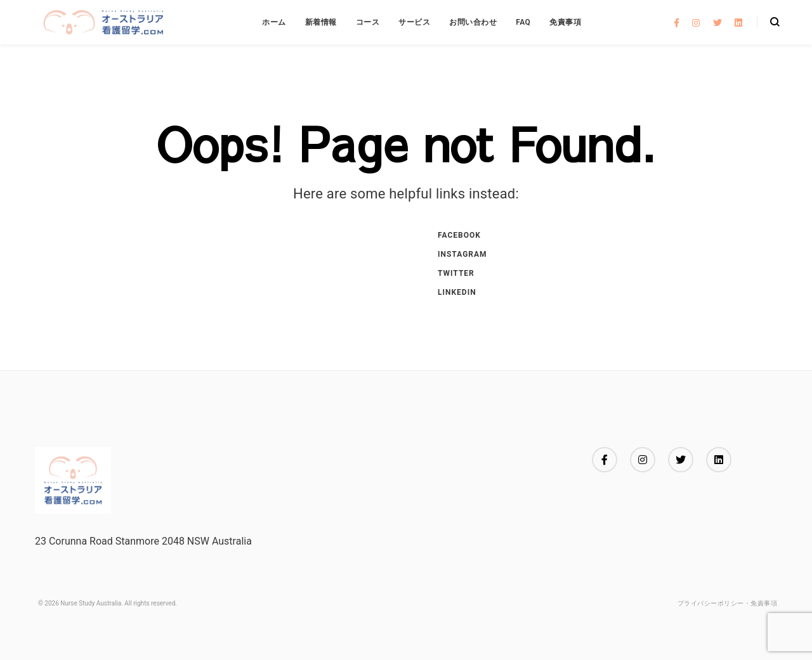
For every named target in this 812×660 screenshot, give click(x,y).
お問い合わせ (473, 22)
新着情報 (321, 22)
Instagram (462, 254)
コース (368, 22)
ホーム (274, 22)
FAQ (523, 22)
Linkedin (457, 292)
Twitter (456, 273)
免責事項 (565, 22)
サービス (414, 22)
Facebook (459, 235)
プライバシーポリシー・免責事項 (728, 603)
